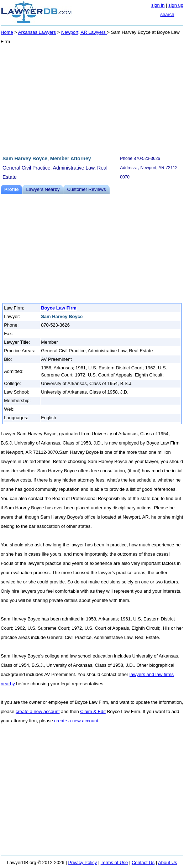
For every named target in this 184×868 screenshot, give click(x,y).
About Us (167, 862)
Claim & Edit (93, 711)
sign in (158, 5)
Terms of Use (114, 862)
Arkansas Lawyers (37, 32)
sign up (176, 5)
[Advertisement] (92, 101)
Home (7, 32)
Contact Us (143, 862)
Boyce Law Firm (59, 308)
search (167, 14)
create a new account (38, 711)
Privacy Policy (82, 862)
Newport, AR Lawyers (84, 32)
